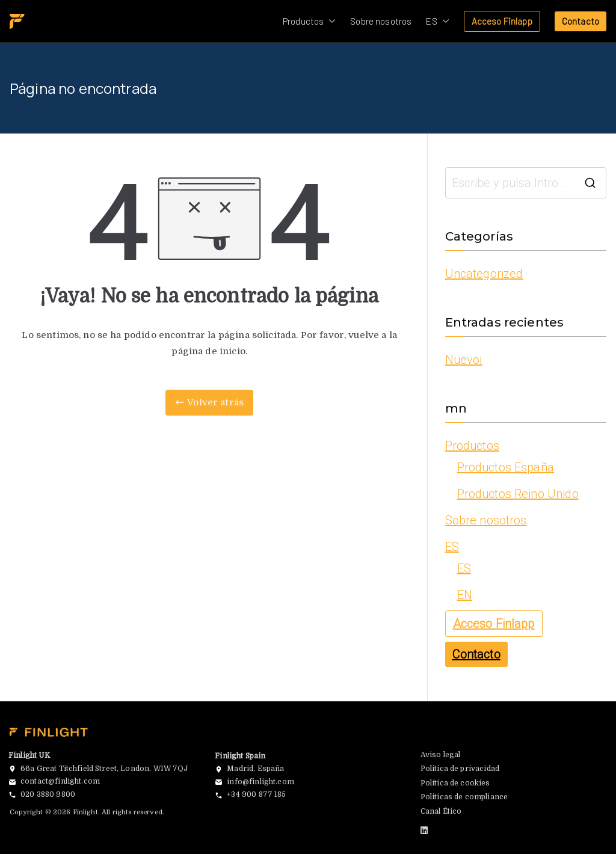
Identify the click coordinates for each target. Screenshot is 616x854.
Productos (309, 21)
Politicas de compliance (464, 797)
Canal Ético (441, 811)
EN (465, 595)
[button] (330, 21)
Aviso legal (441, 755)
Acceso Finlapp (502, 21)
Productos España (506, 467)
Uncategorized (484, 274)
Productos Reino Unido (518, 494)
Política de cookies (455, 783)
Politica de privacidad (460, 769)
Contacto (581, 21)
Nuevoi (464, 360)
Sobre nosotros (381, 21)
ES (437, 21)
